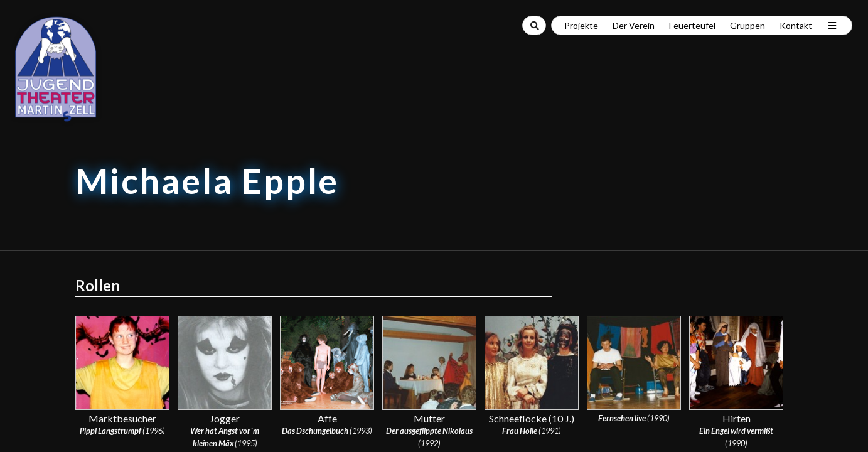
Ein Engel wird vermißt (736, 431)
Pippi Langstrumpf (110, 431)
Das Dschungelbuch (315, 431)
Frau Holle (520, 431)
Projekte (581, 25)
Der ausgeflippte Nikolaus (429, 431)
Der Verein (634, 25)
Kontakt (796, 25)
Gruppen (747, 25)
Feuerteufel (692, 25)
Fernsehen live (622, 418)
